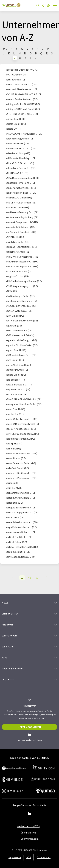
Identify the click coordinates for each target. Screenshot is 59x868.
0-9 (5, 49)
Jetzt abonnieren (29, 727)
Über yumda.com (30, 839)
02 (30, 578)
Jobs (5, 658)
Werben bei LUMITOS (28, 826)
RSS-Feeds (8, 680)
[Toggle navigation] (55, 6)
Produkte (8, 625)
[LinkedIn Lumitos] (30, 814)
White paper (9, 636)
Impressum (15, 857)
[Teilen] (43, 6)
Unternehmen (10, 614)
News (5, 603)
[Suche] (38, 6)
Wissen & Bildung (12, 669)
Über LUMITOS (28, 833)
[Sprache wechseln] (48, 6)
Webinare (8, 647)
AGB (29, 857)
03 (37, 578)
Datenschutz (44, 857)
